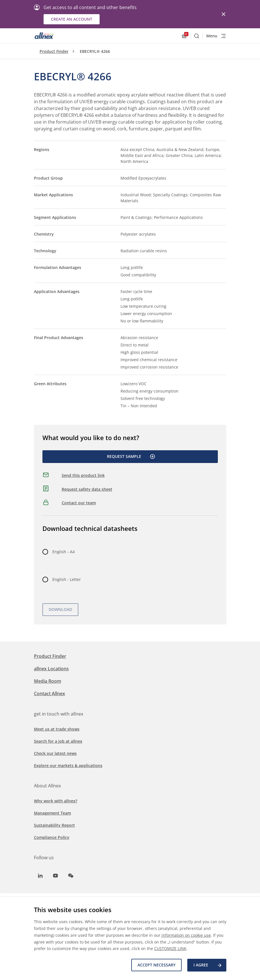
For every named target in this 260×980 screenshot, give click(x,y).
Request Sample (131, 456)
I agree (208, 965)
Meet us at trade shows (57, 729)
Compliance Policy (52, 837)
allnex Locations (51, 669)
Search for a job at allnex (58, 741)
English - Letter (67, 579)
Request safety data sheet (87, 489)
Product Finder (54, 51)
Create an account (72, 19)
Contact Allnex (50, 693)
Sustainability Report (54, 825)
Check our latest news (55, 753)
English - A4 (64, 552)
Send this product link (83, 475)
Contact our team (79, 503)
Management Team (52, 813)
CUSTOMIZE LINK (170, 949)
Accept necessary (156, 965)
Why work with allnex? (56, 801)
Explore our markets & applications (68, 765)
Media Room (48, 681)
